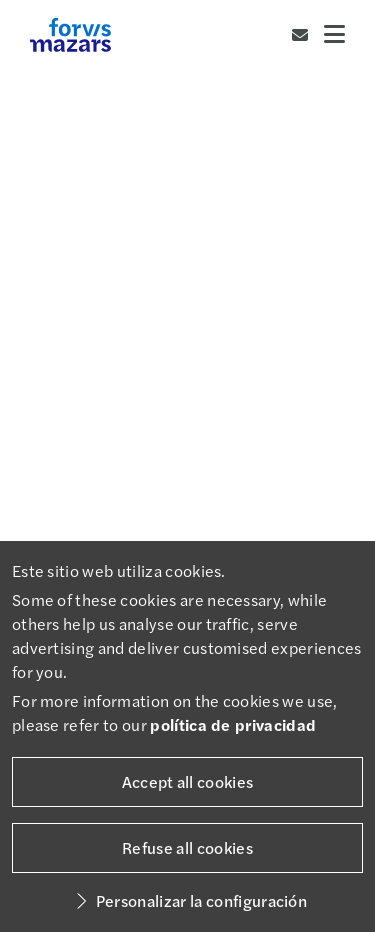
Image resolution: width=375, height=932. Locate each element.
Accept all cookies (188, 781)
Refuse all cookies (187, 847)
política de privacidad (233, 724)
